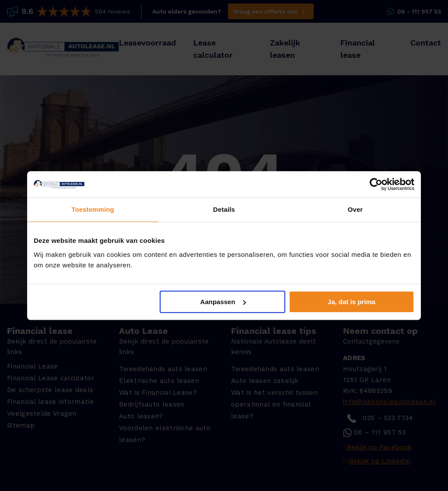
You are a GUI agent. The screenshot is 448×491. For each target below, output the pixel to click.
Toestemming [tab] (93, 209)
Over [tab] (355, 209)
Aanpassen (223, 302)
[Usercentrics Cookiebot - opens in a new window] (376, 184)
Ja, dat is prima (352, 302)
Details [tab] (224, 209)
